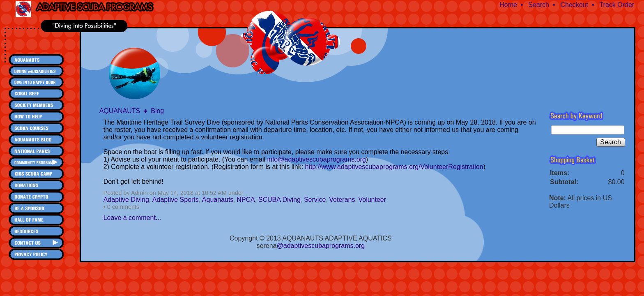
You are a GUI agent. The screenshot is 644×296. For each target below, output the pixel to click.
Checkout (574, 5)
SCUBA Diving (279, 200)
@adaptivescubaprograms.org (321, 246)
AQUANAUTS (120, 111)
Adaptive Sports (176, 200)
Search (539, 5)
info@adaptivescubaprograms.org (316, 159)
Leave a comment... (132, 218)
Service (315, 200)
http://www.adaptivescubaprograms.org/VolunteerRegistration (394, 167)
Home (508, 5)
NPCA (246, 200)
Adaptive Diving (126, 200)
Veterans (342, 200)
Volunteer (372, 200)
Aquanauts (218, 200)
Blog (157, 111)
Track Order (617, 5)
